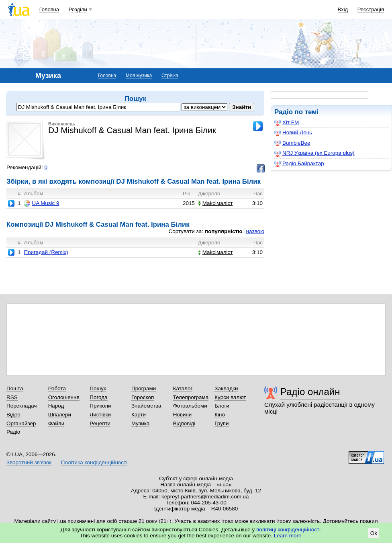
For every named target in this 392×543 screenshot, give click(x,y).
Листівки (100, 415)
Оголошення (64, 397)
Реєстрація (371, 9)
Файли (56, 423)
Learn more (288, 536)
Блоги (222, 406)
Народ (56, 406)
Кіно (220, 415)
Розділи (78, 9)
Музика (140, 423)
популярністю (224, 231)
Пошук (98, 388)
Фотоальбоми (190, 406)
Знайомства (146, 406)
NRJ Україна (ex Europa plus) (314, 153)
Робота (57, 388)
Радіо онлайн (310, 392)
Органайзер (21, 423)
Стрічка (170, 76)
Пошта (15, 388)
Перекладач (21, 406)
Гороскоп (143, 397)
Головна (49, 9)
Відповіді (184, 423)
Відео (13, 415)
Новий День (293, 133)
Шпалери (60, 415)
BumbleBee (292, 143)
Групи (222, 423)
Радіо (284, 112)
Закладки (226, 388)
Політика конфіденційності (94, 462)
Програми (144, 388)
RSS (12, 397)
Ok (374, 533)
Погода (98, 397)
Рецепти (100, 423)
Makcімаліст (215, 203)
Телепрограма (191, 397)
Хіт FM (287, 123)
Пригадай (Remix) (46, 252)
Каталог (183, 388)
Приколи (100, 406)
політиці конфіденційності (288, 530)
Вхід (343, 9)
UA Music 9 (41, 203)
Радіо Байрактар (299, 164)
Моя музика (139, 76)
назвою (255, 231)
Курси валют (230, 397)
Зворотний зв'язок (29, 462)
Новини (183, 415)
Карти (139, 415)
